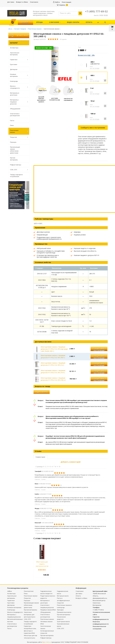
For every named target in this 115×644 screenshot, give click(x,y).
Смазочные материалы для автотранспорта (30, 615)
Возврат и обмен (22, 2)
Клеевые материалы (18, 75)
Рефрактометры (16, 165)
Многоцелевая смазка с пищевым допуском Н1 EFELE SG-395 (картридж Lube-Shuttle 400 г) (54, 349)
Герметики (18, 60)
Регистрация (66, 2)
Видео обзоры (73, 22)
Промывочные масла (64, 612)
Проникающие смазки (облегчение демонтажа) (15, 150)
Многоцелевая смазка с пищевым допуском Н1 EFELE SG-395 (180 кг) (53, 379)
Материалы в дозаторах (15, 94)
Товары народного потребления (16, 176)
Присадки (60, 610)
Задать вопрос (42, 392)
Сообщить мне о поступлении (93, 128)
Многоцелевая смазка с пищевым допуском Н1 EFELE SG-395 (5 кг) (53, 364)
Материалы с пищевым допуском (18, 102)
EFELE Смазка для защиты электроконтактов (42, 564)
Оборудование (15, 109)
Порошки (13, 142)
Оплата (89, 22)
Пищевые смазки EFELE (48, 610)
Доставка (11, 2)
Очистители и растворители (15, 115)
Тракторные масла (63, 622)
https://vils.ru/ (47, 642)
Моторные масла (63, 596)
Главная (13, 21)
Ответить (37, 479)
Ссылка (43, 479)
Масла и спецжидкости (18, 87)
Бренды (40, 22)
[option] (55, 64)
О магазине (34, 2)
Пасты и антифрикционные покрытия (63, 600)
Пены (12, 125)
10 (59, 467)
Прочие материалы (14, 159)
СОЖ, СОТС (18, 170)
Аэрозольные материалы (15, 54)
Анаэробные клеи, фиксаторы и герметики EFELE (30, 631)
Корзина (62, 5)
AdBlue (10, 591)
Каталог (26, 22)
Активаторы (14, 48)
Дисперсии (14, 69)
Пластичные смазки (18, 131)
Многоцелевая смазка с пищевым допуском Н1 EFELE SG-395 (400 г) (53, 356)
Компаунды (14, 81)
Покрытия (18, 137)
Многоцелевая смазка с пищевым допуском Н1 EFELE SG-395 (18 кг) (53, 371)
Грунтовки (14, 64)
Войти (57, 2)
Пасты (12, 120)
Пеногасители (29, 591)
